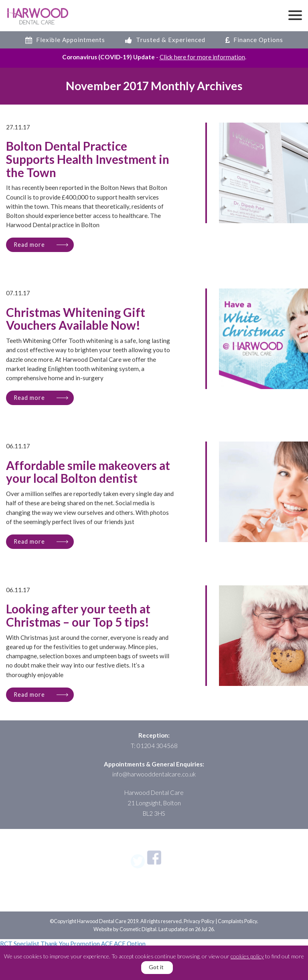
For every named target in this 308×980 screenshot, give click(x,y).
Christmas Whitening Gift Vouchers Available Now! (76, 319)
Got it (156, 967)
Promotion (85, 944)
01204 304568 (157, 746)
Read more (29, 245)
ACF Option (130, 944)
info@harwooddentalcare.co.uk (154, 774)
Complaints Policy (237, 921)
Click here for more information (202, 57)
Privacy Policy (199, 921)
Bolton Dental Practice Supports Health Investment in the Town (88, 159)
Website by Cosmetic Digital (125, 929)
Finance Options (254, 40)
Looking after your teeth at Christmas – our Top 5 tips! (78, 616)
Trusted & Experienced (165, 40)
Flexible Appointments (65, 40)
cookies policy (247, 956)
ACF (107, 944)
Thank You (55, 944)
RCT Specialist (20, 944)
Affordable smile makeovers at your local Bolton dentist (88, 472)
